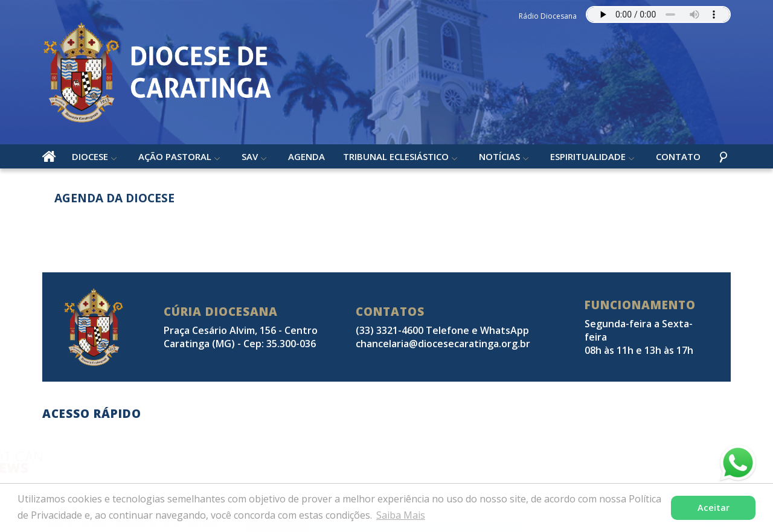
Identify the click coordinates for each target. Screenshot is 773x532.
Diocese (90, 156)
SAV (250, 156)
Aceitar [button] (714, 508)
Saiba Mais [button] (401, 515)
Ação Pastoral (175, 156)
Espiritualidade (588, 156)
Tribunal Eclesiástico (396, 156)
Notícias (499, 156)
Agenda (306, 156)
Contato (678, 156)
